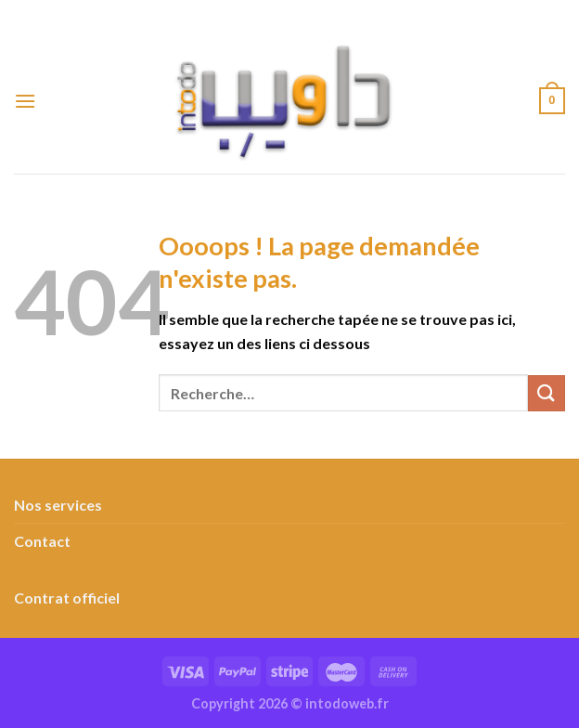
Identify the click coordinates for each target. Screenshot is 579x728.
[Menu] (25, 101)
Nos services (58, 505)
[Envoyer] (547, 393)
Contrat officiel (67, 598)
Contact (42, 541)
